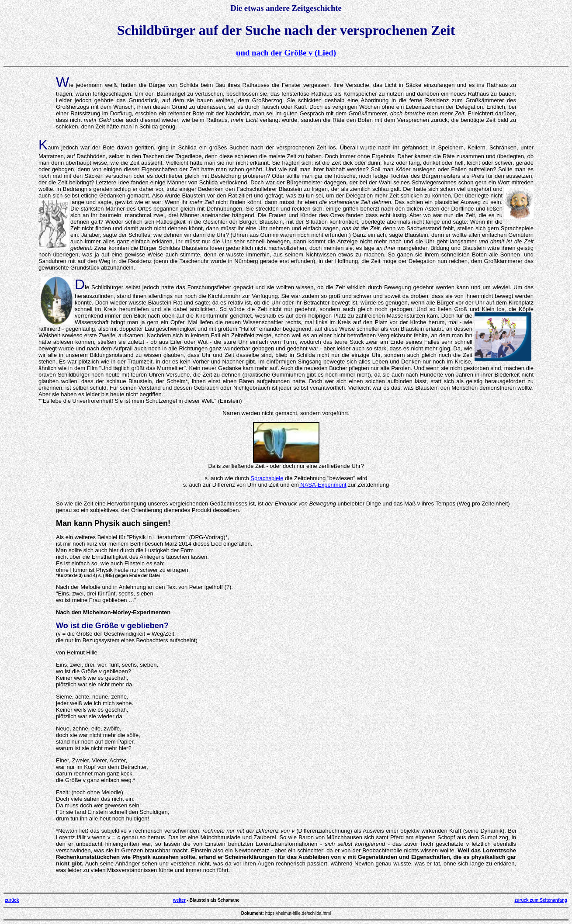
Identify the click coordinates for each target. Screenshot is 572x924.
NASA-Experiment (323, 485)
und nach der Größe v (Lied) (286, 53)
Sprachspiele (267, 478)
